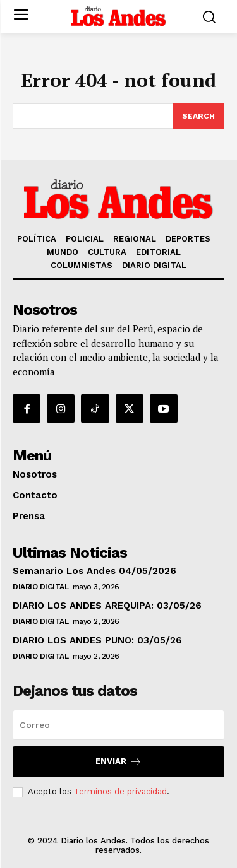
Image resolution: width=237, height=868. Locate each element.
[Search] (198, 116)
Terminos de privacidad (120, 791)
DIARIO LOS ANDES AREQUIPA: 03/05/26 (107, 606)
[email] (118, 725)
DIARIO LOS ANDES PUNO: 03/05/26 (97, 640)
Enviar (118, 762)
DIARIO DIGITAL (40, 587)
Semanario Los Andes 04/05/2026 (94, 571)
